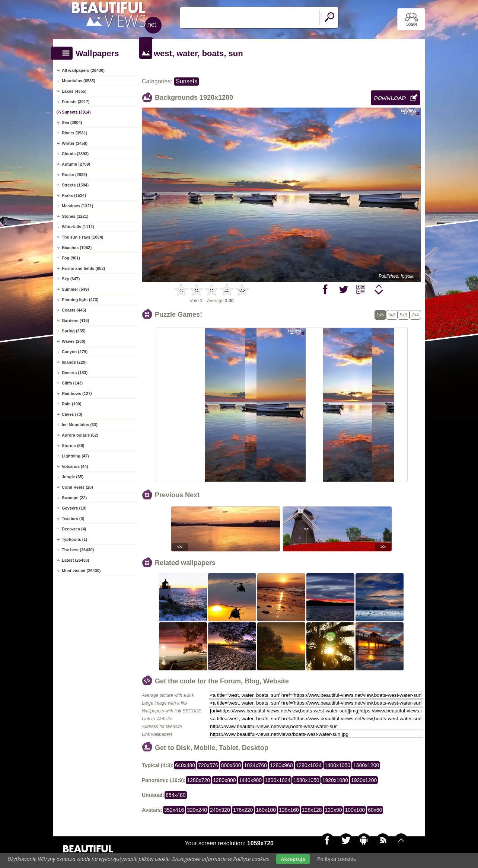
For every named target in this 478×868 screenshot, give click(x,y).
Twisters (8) (73, 518)
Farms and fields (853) (83, 268)
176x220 (243, 810)
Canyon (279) (75, 352)
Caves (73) (72, 414)
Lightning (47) (75, 456)
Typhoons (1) (74, 539)
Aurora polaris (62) (80, 435)
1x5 (380, 315)
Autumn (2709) (76, 164)
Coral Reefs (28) (77, 487)
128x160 (289, 810)
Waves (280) (74, 341)
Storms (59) (73, 446)
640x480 (185, 765)
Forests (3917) (76, 102)
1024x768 (255, 765)
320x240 (197, 810)
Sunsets (187, 81)
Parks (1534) (74, 195)
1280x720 (198, 780)
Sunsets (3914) (76, 112)
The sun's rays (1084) (82, 237)
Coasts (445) (74, 310)
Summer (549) (75, 289)
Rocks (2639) (74, 175)
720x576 (208, 765)
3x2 (392, 315)
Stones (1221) (75, 216)
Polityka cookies (337, 859)
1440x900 (251, 780)
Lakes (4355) (74, 91)
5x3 (403, 315)
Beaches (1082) (77, 248)
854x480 (176, 795)
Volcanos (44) (75, 466)
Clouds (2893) (75, 154)
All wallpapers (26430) (83, 70)
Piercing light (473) (80, 300)
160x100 (266, 810)
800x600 (231, 765)
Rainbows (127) (77, 393)
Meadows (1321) (77, 206)
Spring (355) (74, 331)
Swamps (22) (74, 498)
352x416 (174, 810)
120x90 (334, 810)
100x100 (355, 810)
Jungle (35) (73, 477)
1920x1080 (335, 780)
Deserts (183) (75, 373)
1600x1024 (278, 780)
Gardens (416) (75, 320)
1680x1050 (306, 780)
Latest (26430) (75, 560)
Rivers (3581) (75, 133)
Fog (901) (71, 258)
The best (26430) (78, 550)
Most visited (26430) (81, 571)
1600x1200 (366, 765)
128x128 (312, 810)
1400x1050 (337, 765)
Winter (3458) (75, 143)
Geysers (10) (74, 508)
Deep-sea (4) (74, 529)
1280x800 (224, 780)
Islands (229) (74, 362)
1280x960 (281, 765)
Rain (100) (72, 404)
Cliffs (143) (72, 383)
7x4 (415, 315)
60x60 (375, 810)
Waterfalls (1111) (78, 227)
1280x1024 (309, 765)
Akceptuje (293, 859)
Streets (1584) (75, 185)
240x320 (220, 810)
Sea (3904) (72, 122)
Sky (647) (71, 279)
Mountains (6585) (79, 81)
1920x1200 (364, 780)
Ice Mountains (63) (80, 425)
